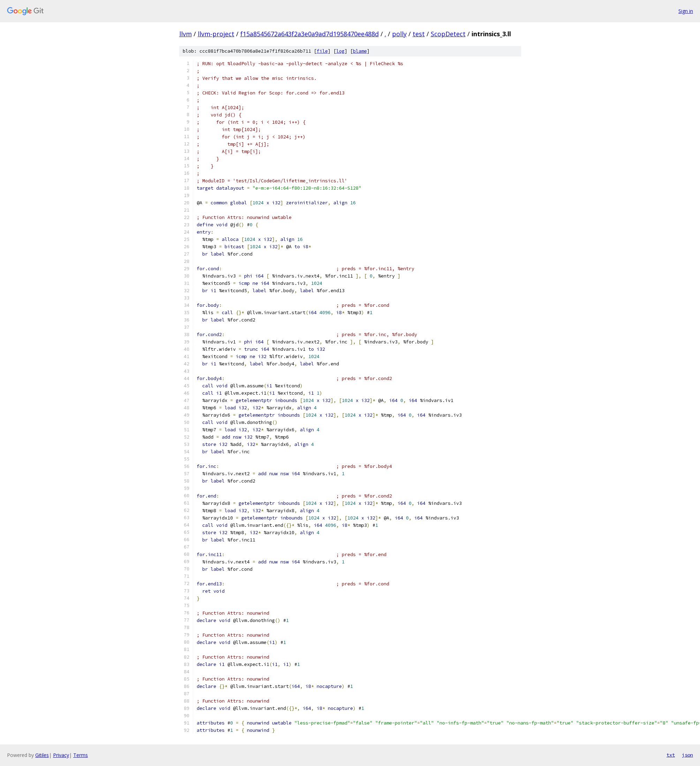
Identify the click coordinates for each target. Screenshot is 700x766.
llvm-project (216, 34)
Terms (81, 755)
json (687, 755)
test (419, 34)
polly (399, 34)
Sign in (686, 11)
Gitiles (42, 755)
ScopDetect (448, 34)
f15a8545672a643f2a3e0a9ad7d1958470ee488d (310, 34)
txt (671, 755)
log (340, 51)
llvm (186, 34)
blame (360, 51)
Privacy (61, 755)
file (322, 51)
